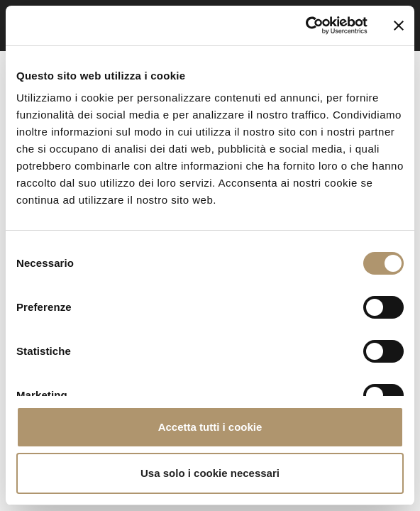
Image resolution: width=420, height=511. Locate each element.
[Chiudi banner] (399, 26)
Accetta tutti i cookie (210, 427)
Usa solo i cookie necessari (210, 473)
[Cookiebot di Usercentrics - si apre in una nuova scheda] (305, 26)
